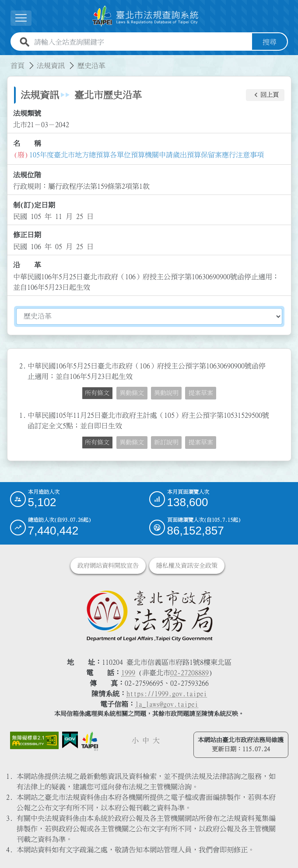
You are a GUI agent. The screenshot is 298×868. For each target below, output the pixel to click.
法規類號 (27, 113)
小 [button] (135, 740)
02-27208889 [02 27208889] (189, 673)
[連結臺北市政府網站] (90, 741)
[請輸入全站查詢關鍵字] (141, 42)
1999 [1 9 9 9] (128, 673)
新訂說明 (166, 442)
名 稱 (27, 143)
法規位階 (27, 175)
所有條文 (97, 393)
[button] (265, 95)
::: (5, 60)
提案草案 (201, 393)
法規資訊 (51, 66)
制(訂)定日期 (34, 205)
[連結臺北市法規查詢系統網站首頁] (146, 16)
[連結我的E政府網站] (70, 740)
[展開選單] (21, 18)
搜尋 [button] (270, 42)
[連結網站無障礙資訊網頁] (34, 740)
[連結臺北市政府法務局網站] (149, 615)
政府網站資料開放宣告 (108, 566)
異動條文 (132, 393)
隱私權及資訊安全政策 (187, 566)
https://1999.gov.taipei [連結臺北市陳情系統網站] (167, 694)
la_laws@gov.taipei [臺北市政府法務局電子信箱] (167, 704)
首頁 (18, 66)
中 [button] (146, 740)
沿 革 (27, 265)
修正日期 (27, 235)
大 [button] (156, 740)
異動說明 (166, 393)
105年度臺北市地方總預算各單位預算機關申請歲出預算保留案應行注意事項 (147, 155)
